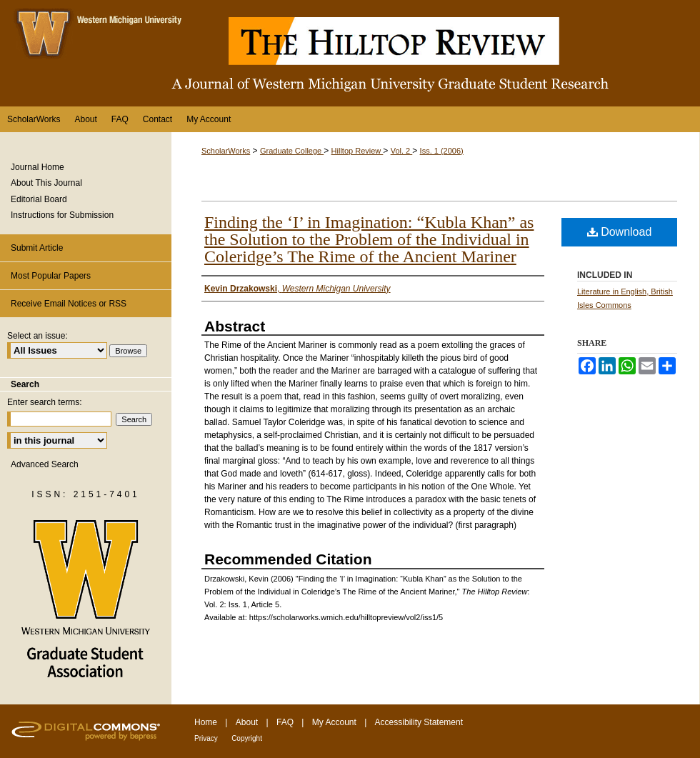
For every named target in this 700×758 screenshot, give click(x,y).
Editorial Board (39, 199)
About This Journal (46, 183)
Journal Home (37, 167)
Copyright (247, 738)
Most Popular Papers (51, 276)
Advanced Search (45, 464)
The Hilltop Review (350, 53)
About (247, 722)
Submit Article (37, 248)
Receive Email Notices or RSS (69, 304)
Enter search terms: (45, 402)
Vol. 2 (402, 151)
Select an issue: (37, 336)
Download (620, 232)
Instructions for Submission (62, 215)
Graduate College (292, 151)
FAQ (285, 722)
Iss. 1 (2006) (442, 151)
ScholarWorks (226, 151)
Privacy (206, 738)
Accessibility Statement (419, 722)
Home (206, 722)
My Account (334, 722)
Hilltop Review (357, 151)
